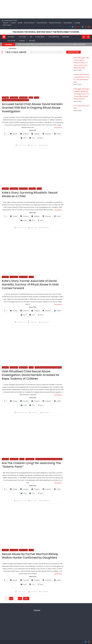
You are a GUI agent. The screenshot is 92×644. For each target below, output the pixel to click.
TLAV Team (22, 37)
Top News (11, 37)
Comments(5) (45, 228)
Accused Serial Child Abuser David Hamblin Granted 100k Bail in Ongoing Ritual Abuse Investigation (32, 108)
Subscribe (66, 37)
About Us (6, 23)
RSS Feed (32, 41)
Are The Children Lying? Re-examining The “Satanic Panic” (31, 465)
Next (26, 599)
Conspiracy (14, 98)
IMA (31, 37)
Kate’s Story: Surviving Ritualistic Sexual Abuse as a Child (30, 195)
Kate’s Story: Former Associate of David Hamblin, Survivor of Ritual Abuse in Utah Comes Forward (30, 285)
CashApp (77, 23)
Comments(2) (45, 322)
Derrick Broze (23, 98)
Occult (37, 98)
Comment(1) (44, 145)
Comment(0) (45, 592)
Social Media (40, 37)
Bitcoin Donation (29, 23)
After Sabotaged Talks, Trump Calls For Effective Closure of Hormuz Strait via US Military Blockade (52, 44)
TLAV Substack (54, 37)
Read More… (59, 128)
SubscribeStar (68, 23)
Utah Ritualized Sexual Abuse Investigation (15, 100)
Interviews (32, 189)
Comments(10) (45, 501)
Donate (20, 23)
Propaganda (30, 459)
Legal (31, 98)
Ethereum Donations (55, 23)
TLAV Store (11, 41)
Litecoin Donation (42, 23)
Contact (13, 23)
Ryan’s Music (7, 25)
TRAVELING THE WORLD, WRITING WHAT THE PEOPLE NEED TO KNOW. (46, 32)
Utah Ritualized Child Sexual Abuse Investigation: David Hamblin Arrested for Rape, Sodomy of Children (31, 375)
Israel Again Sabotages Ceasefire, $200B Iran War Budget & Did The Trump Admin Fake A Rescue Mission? (81, 94)
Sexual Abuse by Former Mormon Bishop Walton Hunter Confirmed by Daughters (30, 556)
